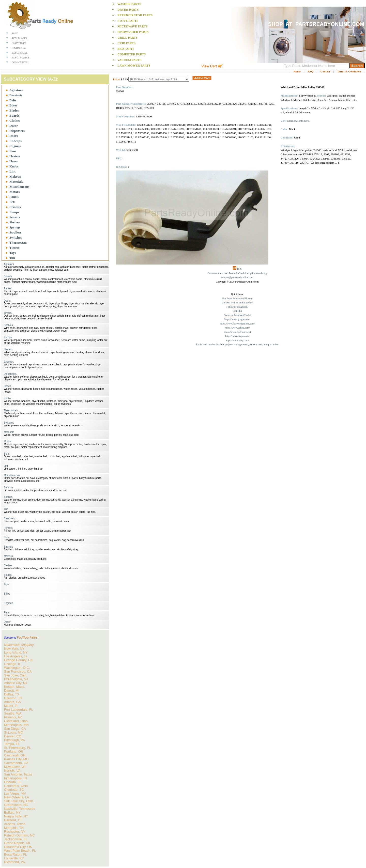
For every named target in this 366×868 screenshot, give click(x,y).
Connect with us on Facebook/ (237, 303)
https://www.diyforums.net (237, 332)
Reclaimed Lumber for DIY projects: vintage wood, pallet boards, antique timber (237, 344)
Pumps (14, 212)
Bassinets (16, 95)
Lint (12, 171)
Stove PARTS (128, 21)
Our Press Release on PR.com (237, 298)
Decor (14, 126)
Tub (12, 258)
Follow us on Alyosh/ (237, 307)
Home (297, 71)
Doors (14, 136)
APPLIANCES (19, 38)
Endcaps (16, 141)
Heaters (15, 156)
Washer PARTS (129, 4)
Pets (12, 202)
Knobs (14, 166)
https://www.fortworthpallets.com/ (237, 324)
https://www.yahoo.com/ (237, 328)
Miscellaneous (19, 187)
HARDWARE (19, 48)
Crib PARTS (126, 43)
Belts (13, 100)
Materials (16, 182)
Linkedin (237, 311)
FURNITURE (19, 43)
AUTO (15, 33)
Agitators (16, 90)
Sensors (15, 217)
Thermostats (18, 243)
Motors (14, 192)
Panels (14, 197)
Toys (13, 253)
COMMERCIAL (20, 62)
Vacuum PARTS (129, 60)
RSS (239, 269)
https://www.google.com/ (237, 319)
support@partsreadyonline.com (237, 277)
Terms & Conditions (349, 71)
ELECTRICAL (20, 53)
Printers (15, 207)
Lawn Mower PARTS (134, 66)
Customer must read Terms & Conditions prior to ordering (237, 273)
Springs (15, 227)
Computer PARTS (132, 54)
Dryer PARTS (128, 10)
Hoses (14, 161)
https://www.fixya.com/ (237, 336)
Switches (16, 237)
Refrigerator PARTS (135, 15)
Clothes (15, 121)
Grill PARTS (127, 38)
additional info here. (299, 121)
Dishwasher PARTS (133, 32)
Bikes (13, 105)
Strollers (15, 232)
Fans (13, 151)
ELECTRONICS (20, 58)
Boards (14, 115)
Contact (325, 71)
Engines (15, 146)
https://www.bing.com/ (237, 340)
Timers (14, 248)
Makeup (15, 176)
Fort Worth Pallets (27, 638)
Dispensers (17, 131)
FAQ (311, 71)
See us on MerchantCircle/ (237, 315)
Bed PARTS (126, 49)
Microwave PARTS (132, 26)
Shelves (15, 222)
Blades (14, 110)
